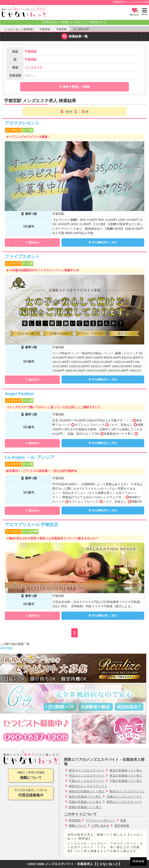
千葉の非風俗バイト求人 (126, 781)
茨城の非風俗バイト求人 (85, 802)
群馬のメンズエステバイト (124, 802)
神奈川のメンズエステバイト (88, 786)
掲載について (78, 826)
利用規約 (75, 820)
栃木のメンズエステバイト (127, 791)
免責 (123, 820)
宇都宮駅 (61, 29)
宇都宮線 (45, 29)
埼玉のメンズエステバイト (87, 776)
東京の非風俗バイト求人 (126, 770)
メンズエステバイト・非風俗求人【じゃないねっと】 (83, 864)
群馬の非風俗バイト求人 (85, 807)
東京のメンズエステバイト (87, 770)
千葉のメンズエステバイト (87, 781)
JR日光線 (6, 648)
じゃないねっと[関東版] (19, 29)
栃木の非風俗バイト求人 (85, 797)
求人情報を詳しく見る (103, 242)
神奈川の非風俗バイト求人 (87, 791)
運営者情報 (122, 826)
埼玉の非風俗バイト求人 (126, 776)
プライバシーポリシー (101, 820)
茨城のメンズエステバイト (124, 797)
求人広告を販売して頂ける (31, 793)
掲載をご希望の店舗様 (31, 776)
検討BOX (34, 242)
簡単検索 (138, 861)
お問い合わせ (101, 826)
